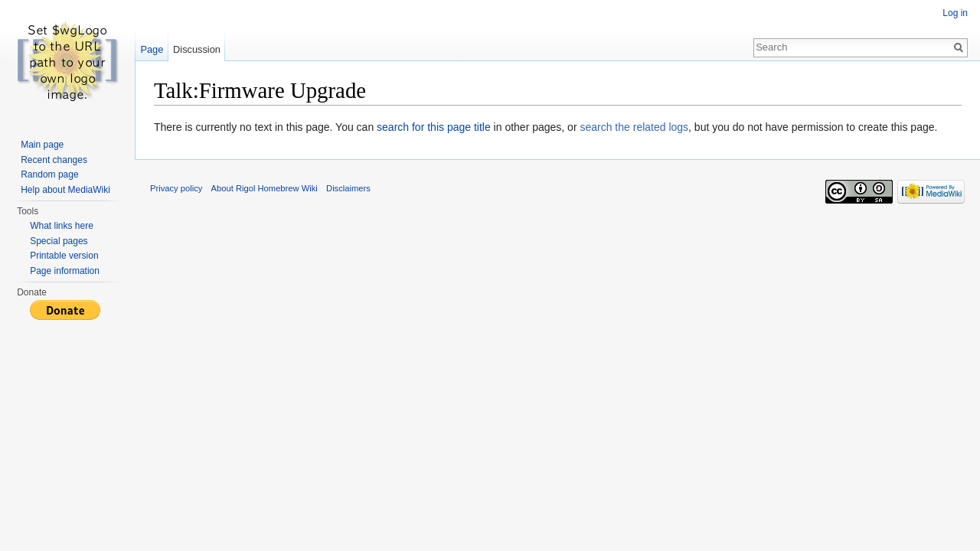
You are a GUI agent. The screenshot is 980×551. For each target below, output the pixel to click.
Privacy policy (176, 188)
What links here (62, 226)
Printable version (64, 256)
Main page (42, 145)
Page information (65, 271)
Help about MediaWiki (65, 190)
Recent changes (54, 160)
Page (152, 49)
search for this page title (434, 127)
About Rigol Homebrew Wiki (265, 188)
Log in (955, 13)
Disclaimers (348, 188)
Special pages (59, 241)
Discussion (197, 49)
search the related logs (634, 127)
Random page (49, 174)
